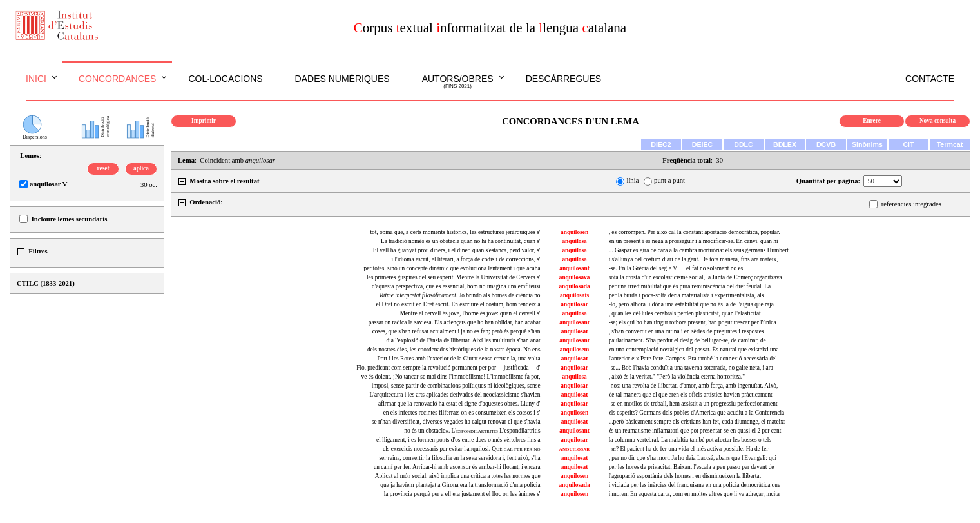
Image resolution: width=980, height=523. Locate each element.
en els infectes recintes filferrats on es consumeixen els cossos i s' (462, 413)
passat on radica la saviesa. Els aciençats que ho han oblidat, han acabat (455, 322)
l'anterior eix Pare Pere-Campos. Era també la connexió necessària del (693, 359)
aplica (141, 168)
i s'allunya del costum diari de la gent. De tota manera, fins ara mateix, (694, 259)
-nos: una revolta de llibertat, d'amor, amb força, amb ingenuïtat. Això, (694, 386)
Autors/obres (458, 82)
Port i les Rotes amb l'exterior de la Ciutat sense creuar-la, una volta (459, 359)
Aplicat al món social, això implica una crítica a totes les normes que (458, 476)
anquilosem (575, 350)
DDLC (744, 144)
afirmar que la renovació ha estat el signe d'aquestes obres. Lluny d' (459, 404)
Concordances (118, 79)
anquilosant (574, 268)
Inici (36, 79)
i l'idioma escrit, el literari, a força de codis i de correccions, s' (466, 259)
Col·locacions (225, 79)
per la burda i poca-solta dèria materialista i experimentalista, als (687, 295)
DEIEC (703, 144)
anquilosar (574, 304)
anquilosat (574, 331)
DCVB (826, 144)
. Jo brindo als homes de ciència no (460, 295)
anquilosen (574, 232)
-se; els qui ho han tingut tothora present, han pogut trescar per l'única (693, 322)
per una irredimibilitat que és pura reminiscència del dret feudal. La (690, 286)
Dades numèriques (342, 79)
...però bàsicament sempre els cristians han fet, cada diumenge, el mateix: (697, 422)
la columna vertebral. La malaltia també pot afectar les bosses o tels (690, 440)
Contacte (930, 79)
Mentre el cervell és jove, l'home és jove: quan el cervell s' (470, 313)
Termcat (950, 144)
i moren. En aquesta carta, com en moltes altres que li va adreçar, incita (694, 494)
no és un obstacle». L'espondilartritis (472, 431)
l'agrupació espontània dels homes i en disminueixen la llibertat (685, 476)
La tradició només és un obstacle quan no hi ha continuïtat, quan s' (461, 241)
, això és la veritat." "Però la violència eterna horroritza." (677, 377)
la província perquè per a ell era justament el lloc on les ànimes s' (462, 494)
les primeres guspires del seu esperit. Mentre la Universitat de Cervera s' (454, 277)
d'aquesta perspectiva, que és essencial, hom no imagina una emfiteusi (456, 286)
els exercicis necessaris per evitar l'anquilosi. (461, 449)
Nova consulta (937, 121)
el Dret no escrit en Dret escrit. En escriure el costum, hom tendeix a (458, 304)
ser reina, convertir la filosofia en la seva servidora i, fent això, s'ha (459, 458)
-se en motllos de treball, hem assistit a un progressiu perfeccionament (693, 404)
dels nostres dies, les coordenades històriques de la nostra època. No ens (454, 350)
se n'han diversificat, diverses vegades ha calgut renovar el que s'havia (456, 422)
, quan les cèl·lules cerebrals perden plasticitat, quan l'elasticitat (685, 313)
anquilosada (574, 286)
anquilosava (575, 277)
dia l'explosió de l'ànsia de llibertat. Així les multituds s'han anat (464, 340)
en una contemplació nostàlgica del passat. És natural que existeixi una (694, 350)
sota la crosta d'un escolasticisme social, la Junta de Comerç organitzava (696, 277)
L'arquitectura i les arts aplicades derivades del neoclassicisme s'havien (455, 395)
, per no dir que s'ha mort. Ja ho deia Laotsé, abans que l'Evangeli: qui (693, 458)
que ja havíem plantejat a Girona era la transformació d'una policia (460, 485)
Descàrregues (563, 79)
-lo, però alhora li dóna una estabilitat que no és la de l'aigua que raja (691, 304)
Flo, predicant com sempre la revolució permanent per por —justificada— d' (448, 368)
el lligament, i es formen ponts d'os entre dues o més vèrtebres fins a (458, 440)
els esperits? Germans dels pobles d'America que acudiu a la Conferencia (697, 413)
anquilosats (574, 295)
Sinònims (867, 144)
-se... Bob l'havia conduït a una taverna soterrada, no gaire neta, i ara (691, 368)
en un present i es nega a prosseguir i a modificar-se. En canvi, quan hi (694, 241)
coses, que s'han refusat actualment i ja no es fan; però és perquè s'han (456, 331)
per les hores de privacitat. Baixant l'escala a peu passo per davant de (692, 467)
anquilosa (574, 241)
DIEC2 (661, 144)
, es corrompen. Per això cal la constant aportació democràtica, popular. (695, 232)
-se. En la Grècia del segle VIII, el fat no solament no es (676, 268)
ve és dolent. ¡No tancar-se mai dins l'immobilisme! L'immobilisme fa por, (451, 377)
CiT (908, 144)
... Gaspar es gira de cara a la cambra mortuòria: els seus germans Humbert (699, 250)
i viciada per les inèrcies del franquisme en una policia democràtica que (695, 485)
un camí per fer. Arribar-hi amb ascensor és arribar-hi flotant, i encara (457, 467)
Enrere (872, 121)
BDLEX (785, 144)
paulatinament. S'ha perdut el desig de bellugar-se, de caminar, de (687, 340)
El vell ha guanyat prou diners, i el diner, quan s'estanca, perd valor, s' (457, 250)
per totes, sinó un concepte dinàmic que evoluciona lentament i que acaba (452, 268)
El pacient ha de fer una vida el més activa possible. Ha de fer (689, 449)
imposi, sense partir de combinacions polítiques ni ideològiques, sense (456, 386)
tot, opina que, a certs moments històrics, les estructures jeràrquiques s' (455, 232)
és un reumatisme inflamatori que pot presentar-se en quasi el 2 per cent (695, 431)
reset (103, 168)
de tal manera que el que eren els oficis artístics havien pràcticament (691, 395)
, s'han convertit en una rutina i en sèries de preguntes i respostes (687, 331)
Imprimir (204, 121)
